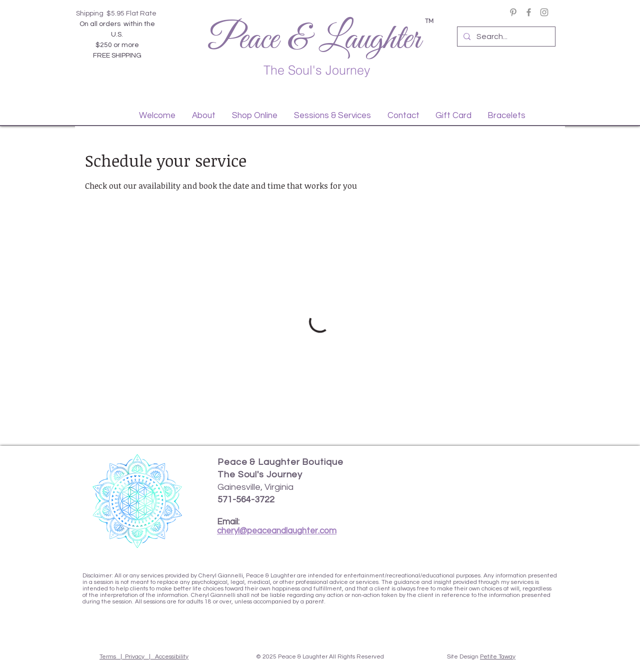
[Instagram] (544, 12)
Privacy (135, 657)
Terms (108, 657)
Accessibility (172, 657)
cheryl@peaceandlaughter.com (277, 531)
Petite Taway (498, 657)
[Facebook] (529, 12)
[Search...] (505, 37)
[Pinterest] (513, 12)
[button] (203, 116)
